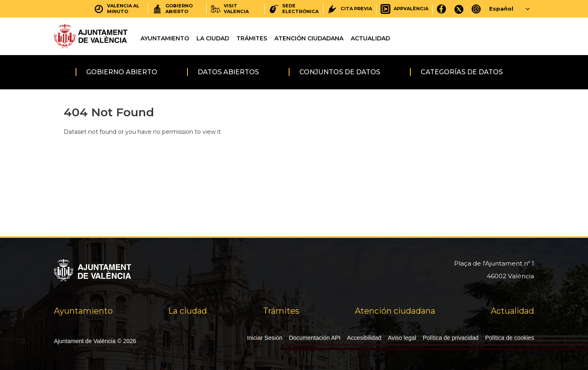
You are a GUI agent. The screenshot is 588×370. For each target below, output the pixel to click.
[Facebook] (442, 9)
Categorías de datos (462, 72)
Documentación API (314, 338)
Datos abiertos (228, 72)
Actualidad (370, 38)
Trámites (252, 38)
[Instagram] (476, 9)
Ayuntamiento (165, 38)
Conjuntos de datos (340, 72)
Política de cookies (510, 338)
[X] (459, 9)
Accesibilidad (364, 338)
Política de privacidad (451, 338)
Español (501, 9)
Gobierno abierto (122, 72)
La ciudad (213, 38)
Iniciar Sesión (265, 338)
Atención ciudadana (309, 38)
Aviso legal (402, 338)
